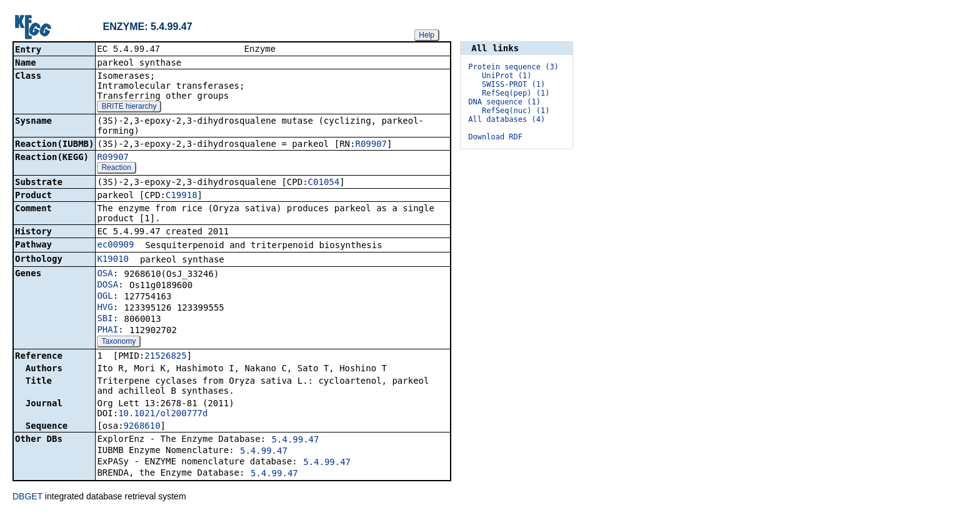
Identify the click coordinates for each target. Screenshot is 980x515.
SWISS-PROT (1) (513, 84)
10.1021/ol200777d (163, 414)
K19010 (113, 260)
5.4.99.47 (296, 441)
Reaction (116, 169)
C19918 (182, 196)
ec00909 (115, 246)
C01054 (324, 183)
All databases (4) (507, 119)
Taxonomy (118, 342)
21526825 (165, 357)
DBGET (27, 497)
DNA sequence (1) (504, 102)
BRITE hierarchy (129, 107)
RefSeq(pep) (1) (516, 93)
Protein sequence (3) (513, 67)
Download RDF (495, 137)
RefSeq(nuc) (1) (516, 111)
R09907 (371, 145)
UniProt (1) (507, 76)
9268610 (142, 427)
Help (427, 35)
